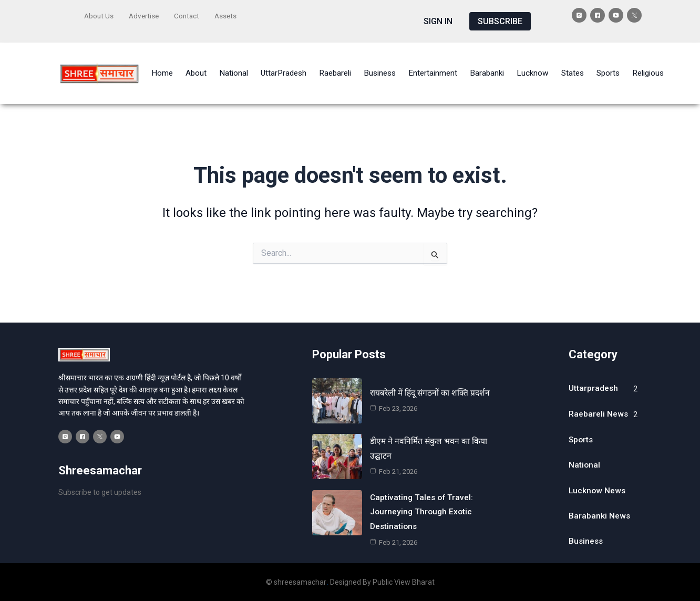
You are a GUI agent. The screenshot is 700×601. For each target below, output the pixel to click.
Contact (190, 14)
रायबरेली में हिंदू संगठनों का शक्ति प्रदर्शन (432, 379)
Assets (230, 14)
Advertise (146, 14)
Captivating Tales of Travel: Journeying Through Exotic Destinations (423, 497)
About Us (99, 14)
